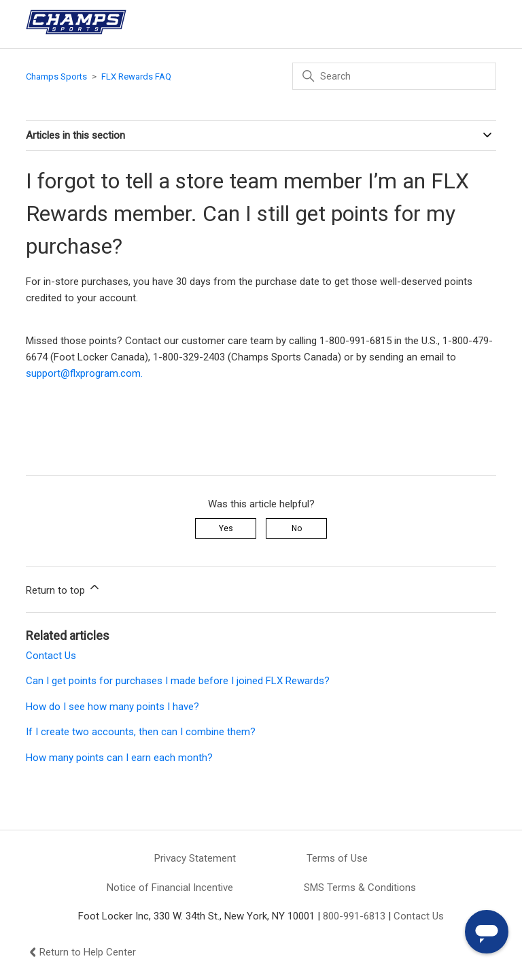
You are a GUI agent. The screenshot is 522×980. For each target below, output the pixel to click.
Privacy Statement (195, 858)
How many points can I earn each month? (119, 758)
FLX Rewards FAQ (136, 77)
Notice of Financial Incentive (170, 888)
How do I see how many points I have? (112, 707)
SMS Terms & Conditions (360, 888)
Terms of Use (337, 858)
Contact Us (51, 656)
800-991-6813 (354, 916)
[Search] (394, 76)
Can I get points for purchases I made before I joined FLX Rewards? (178, 681)
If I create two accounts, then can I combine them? (141, 732)
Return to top (64, 588)
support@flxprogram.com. (84, 373)
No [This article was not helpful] (297, 528)
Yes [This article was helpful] (226, 528)
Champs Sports (56, 77)
